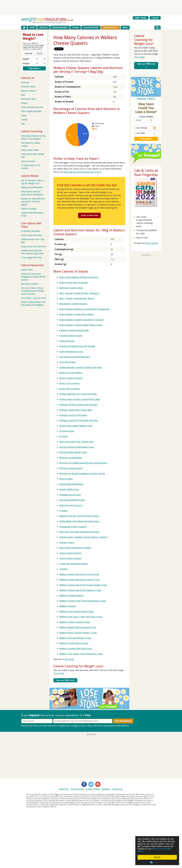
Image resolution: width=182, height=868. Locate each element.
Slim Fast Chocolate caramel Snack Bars (79, 532)
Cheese (24, 103)
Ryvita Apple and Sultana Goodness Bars (79, 521)
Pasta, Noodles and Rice (32, 107)
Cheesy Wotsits (67, 341)
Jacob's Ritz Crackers (70, 389)
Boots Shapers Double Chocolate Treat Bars (82, 320)
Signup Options (111, 27)
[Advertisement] (91, 7)
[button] (29, 53)
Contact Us (117, 789)
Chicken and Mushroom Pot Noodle (77, 346)
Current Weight (146, 117)
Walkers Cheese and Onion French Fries (79, 574)
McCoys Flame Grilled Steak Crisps (77, 447)
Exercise (43, 27)
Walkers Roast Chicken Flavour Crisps (78, 633)
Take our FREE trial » (65, 680)
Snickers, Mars (67, 542)
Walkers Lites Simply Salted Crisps (76, 611)
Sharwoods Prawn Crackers (73, 527)
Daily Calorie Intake (30, 150)
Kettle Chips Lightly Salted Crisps (76, 426)
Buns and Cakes (28, 99)
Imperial (141, 99)
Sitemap (106, 789)
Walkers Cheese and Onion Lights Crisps (79, 580)
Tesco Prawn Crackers (70, 558)
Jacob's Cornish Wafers (71, 373)
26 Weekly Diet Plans (31, 231)
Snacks (24, 120)
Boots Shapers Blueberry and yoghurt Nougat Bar (85, 309)
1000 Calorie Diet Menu (32, 235)
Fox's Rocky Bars (68, 362)
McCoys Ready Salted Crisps (73, 452)
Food (32, 27)
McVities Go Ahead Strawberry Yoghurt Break (82, 474)
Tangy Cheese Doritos (70, 553)
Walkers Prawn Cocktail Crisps (75, 622)
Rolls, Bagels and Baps (31, 111)
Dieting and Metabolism (32, 187)
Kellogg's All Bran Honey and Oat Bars (78, 405)
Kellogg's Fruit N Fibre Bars (73, 415)
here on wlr (152, 243)
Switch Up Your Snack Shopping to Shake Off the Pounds (33, 277)
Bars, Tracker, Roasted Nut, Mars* (77, 298)
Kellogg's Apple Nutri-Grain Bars (76, 410)
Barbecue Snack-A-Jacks (71, 288)
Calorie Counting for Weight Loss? (78, 666)
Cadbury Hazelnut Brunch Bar (74, 330)
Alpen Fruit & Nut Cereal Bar (74, 283)
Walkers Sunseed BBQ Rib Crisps (76, 649)
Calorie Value (27, 270)
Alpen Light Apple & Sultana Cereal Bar (79, 277)
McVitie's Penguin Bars (71, 468)
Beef (23, 95)
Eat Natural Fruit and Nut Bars (75, 357)
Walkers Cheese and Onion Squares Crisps (80, 590)
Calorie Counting (29, 209)
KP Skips (63, 436)
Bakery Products (29, 91)
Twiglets (64, 569)
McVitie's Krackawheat (71, 458)
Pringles (63, 511)
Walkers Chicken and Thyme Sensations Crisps (83, 601)
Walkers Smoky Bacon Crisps (74, 643)
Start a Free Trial (89, 215)
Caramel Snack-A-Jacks (71, 336)
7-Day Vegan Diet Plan (31, 258)
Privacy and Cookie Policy (154, 850)
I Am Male (146, 133)
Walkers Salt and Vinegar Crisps (75, 638)
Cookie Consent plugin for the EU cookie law (157, 862)
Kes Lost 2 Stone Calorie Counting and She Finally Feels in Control (32, 291)
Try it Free (59, 673)
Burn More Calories (30, 284)
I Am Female (146, 128)
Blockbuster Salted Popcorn (73, 304)
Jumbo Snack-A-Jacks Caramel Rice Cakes (80, 399)
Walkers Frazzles (68, 606)
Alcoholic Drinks (28, 87)
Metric (152, 99)
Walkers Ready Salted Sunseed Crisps (78, 627)
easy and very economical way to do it (82, 172)
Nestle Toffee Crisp (69, 489)
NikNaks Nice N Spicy (70, 495)
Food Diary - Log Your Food (33, 298)
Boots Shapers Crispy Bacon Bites (76, 314)
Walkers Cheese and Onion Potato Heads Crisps (83, 585)
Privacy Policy (93, 789)
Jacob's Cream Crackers (71, 378)
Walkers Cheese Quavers (72, 595)
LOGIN (155, 18)
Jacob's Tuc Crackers (69, 383)
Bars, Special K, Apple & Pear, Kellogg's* (79, 293)
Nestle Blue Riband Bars (71, 484)
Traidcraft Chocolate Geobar (74, 564)
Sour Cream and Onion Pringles (75, 548)
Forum (76, 27)
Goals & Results (60, 27)
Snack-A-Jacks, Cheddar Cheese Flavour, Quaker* (84, 537)
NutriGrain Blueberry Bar (72, 500)
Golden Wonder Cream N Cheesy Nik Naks (80, 367)
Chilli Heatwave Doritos (71, 352)
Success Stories (91, 27)
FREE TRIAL (141, 18)
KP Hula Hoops (67, 431)
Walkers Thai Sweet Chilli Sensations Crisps (81, 654)
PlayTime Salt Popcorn (71, 505)
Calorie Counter (28, 161)
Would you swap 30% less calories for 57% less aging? (33, 202)
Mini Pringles (66, 479)
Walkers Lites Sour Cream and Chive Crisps (81, 617)
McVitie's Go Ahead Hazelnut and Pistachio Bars (83, 463)
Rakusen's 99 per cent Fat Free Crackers (79, 516)
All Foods (69, 659)
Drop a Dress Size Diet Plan (33, 247)
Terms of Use (77, 789)
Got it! (157, 857)
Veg (23, 124)
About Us (64, 789)
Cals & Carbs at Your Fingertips (146, 173)
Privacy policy (137, 726)
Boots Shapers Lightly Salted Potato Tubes (81, 325)
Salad (24, 116)
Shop (125, 27)
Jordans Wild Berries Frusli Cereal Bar (78, 394)
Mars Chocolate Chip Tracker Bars (77, 442)
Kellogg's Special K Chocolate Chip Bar (79, 420)
